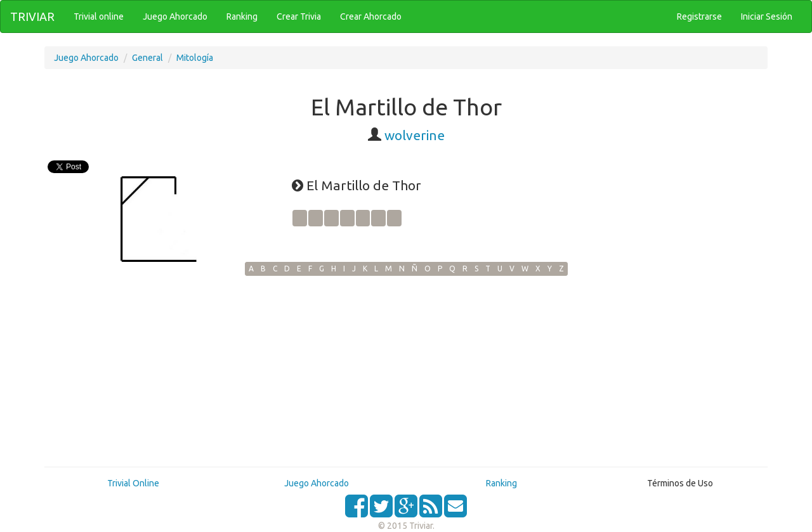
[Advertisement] (406, 371)
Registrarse (699, 16)
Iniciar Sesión (767, 16)
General (147, 58)
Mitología (195, 58)
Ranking (501, 483)
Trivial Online (133, 483)
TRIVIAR (32, 16)
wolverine (415, 135)
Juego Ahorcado (86, 58)
